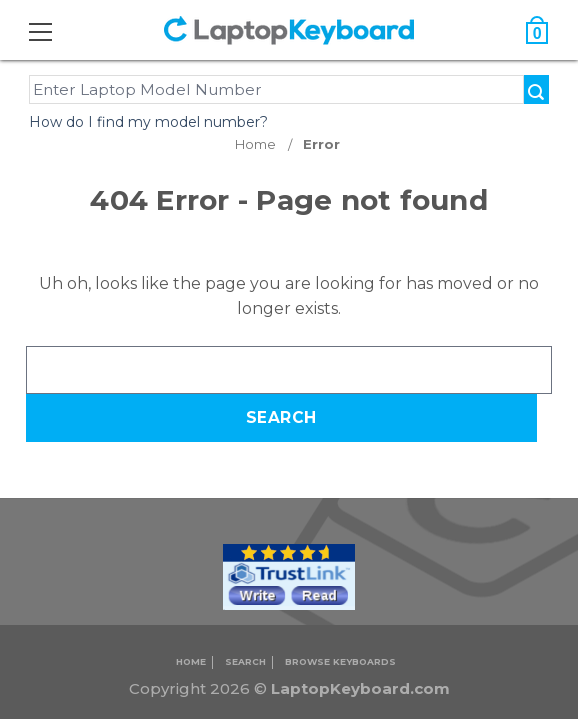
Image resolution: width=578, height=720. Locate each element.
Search (245, 661)
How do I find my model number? (148, 122)
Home (191, 661)
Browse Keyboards (340, 661)
